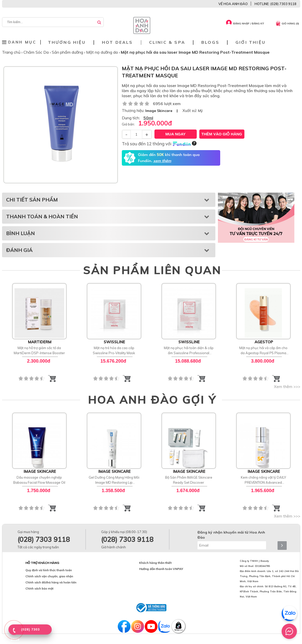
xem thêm (162, 161)
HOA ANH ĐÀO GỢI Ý (152, 399)
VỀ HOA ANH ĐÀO (233, 4)
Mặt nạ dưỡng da (102, 52)
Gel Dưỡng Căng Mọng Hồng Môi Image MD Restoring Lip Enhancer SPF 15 (114, 480)
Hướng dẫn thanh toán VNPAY (161, 569)
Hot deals (117, 42)
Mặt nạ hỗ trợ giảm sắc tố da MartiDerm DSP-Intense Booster (39, 350)
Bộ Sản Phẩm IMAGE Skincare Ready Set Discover (189, 480)
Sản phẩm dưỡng (68, 52)
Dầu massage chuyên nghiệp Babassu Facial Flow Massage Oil (39, 480)
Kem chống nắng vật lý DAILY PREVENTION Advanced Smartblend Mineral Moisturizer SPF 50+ (263, 480)
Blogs (210, 42)
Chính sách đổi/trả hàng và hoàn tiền (51, 582)
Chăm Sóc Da (37, 52)
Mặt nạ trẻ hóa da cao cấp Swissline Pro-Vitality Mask (114, 350)
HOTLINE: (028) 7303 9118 (275, 4)
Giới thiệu (251, 42)
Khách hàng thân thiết (155, 563)
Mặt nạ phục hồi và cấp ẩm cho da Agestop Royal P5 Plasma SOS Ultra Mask (263, 351)
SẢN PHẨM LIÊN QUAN (152, 270)
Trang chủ (12, 52)
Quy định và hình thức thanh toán (49, 570)
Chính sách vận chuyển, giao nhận (49, 576)
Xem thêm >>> (287, 387)
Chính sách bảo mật (40, 589)
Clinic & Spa (167, 42)
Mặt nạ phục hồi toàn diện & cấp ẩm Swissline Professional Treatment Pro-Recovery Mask (189, 351)
